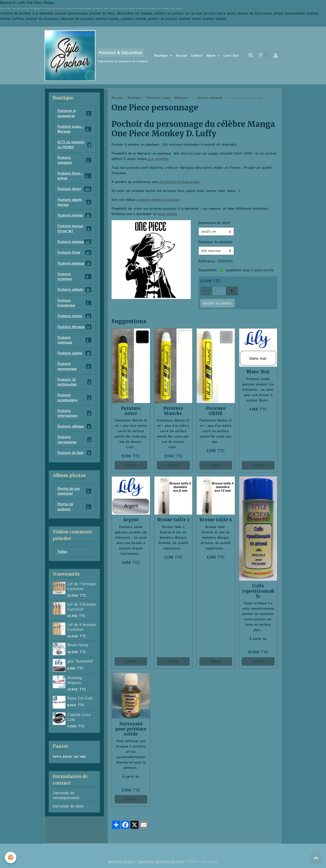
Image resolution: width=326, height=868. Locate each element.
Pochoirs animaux (74, 249)
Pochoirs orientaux (74, 288)
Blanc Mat (258, 372)
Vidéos (63, 570)
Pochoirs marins (74, 328)
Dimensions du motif (214, 223)
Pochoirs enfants (74, 301)
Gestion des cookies (204, 862)
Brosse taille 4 (216, 520)
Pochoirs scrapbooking (74, 413)
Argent (131, 520)
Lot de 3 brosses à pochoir (81, 625)
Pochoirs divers (74, 192)
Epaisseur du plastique (216, 242)
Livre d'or (231, 56)
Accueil (182, 56)
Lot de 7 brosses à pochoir (81, 605)
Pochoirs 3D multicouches (74, 396)
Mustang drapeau (74, 699)
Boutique (162, 56)
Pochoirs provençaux (74, 315)
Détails (131, 465)
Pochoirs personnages (74, 380)
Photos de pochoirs (74, 525)
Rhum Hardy (78, 664)
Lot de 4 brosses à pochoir (81, 646)
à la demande (158, 159)
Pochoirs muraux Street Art (74, 233)
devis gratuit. (168, 214)
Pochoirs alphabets (74, 162)
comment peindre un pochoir (159, 200)
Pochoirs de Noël (74, 470)
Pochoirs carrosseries (74, 456)
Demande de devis (68, 825)
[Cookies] (11, 857)
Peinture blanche (173, 411)
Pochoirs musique (74, 274)
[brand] (96, 56)
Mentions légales (119, 862)
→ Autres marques (208, 98)
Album (212, 56)
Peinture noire (131, 411)
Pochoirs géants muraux (74, 206)
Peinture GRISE (216, 411)
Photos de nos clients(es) (74, 508)
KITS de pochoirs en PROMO (74, 146)
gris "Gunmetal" (80, 680)
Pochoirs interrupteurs (74, 429)
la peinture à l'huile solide (180, 182)
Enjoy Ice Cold (80, 717)
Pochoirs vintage (74, 220)
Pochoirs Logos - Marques (167, 98)
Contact (197, 56)
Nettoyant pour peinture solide (131, 729)
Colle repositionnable (258, 591)
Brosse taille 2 (173, 520)
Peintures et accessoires (74, 114)
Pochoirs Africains (74, 339)
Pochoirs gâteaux (74, 443)
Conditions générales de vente (160, 862)
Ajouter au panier (217, 303)
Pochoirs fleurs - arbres (74, 179)
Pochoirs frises (74, 263)
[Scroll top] (316, 858)
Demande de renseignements (66, 814)
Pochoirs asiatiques (74, 353)
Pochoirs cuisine (74, 367)
